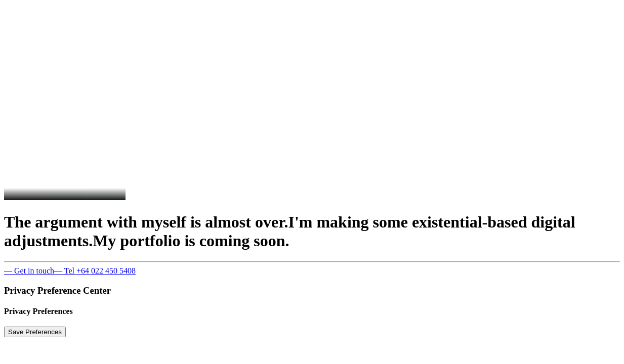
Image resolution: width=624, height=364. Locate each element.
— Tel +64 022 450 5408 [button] (95, 271)
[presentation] (166, 95)
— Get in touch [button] (29, 271)
